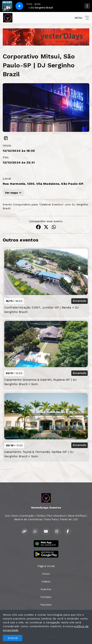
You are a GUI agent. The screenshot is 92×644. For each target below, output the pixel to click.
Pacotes (46, 605)
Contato (46, 597)
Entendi (13, 638)
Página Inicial (46, 566)
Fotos (46, 574)
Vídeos (46, 581)
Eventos (46, 589)
